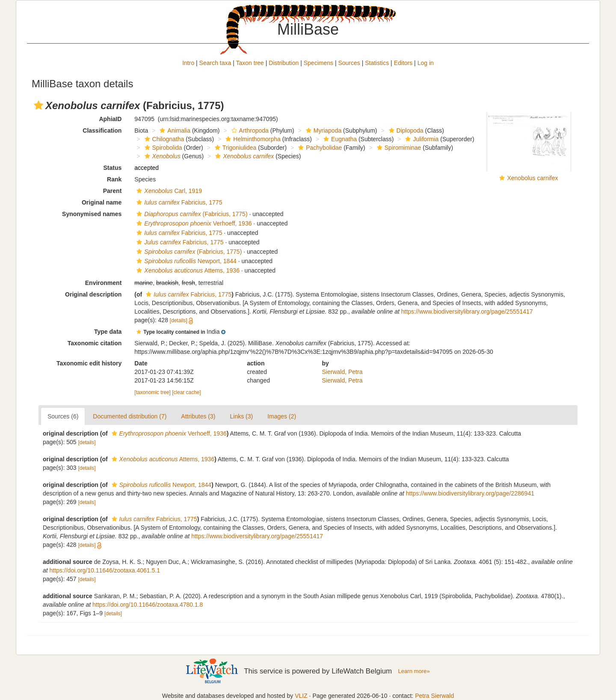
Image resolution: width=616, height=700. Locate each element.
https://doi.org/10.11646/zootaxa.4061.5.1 (105, 570)
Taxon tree (250, 63)
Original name (102, 202)
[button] (38, 105)
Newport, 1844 (185, 261)
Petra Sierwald (434, 696)
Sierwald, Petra (342, 372)
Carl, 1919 (168, 191)
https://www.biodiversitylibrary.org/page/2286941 (470, 493)
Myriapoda (323, 131)
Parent (113, 191)
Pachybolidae (319, 148)
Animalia (174, 131)
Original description (93, 294)
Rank (114, 179)
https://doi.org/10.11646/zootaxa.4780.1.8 (148, 605)
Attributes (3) (198, 416)
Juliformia (421, 139)
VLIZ (301, 696)
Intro (188, 63)
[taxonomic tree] (153, 392)
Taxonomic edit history (89, 363)
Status (113, 168)
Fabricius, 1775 (178, 202)
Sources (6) (63, 416)
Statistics (377, 63)
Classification (102, 131)
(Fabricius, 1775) (191, 214)
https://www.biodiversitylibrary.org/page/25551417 (467, 311)
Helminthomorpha (252, 139)
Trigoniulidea (235, 148)
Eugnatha (339, 139)
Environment (104, 283)
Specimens (318, 63)
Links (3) (241, 416)
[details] (179, 320)
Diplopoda (405, 131)
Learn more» (414, 671)
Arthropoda (249, 131)
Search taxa (215, 63)
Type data (108, 332)
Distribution (284, 63)
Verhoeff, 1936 (193, 223)
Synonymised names (92, 214)
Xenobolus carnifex (532, 178)
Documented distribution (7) (130, 416)
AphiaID (110, 119)
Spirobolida (162, 148)
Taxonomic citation (95, 343)
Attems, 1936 (187, 270)
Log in (426, 63)
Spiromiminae (398, 148)
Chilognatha (163, 139)
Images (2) (282, 416)
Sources (349, 63)
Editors (403, 63)
